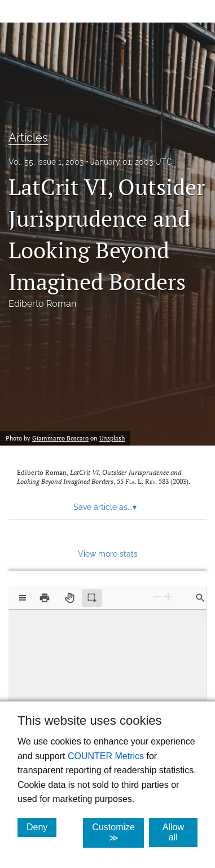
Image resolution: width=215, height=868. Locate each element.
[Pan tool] (69, 598)
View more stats (108, 554)
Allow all (180, 832)
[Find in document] (200, 598)
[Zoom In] (168, 597)
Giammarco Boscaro (60, 438)
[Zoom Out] (157, 597)
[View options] (23, 598)
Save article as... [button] (105, 507)
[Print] (45, 598)
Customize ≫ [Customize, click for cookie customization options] (118, 832)
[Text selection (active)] (92, 598)
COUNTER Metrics (106, 756)
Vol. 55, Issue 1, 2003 (46, 162)
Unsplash (112, 438)
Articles (28, 138)
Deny (41, 827)
